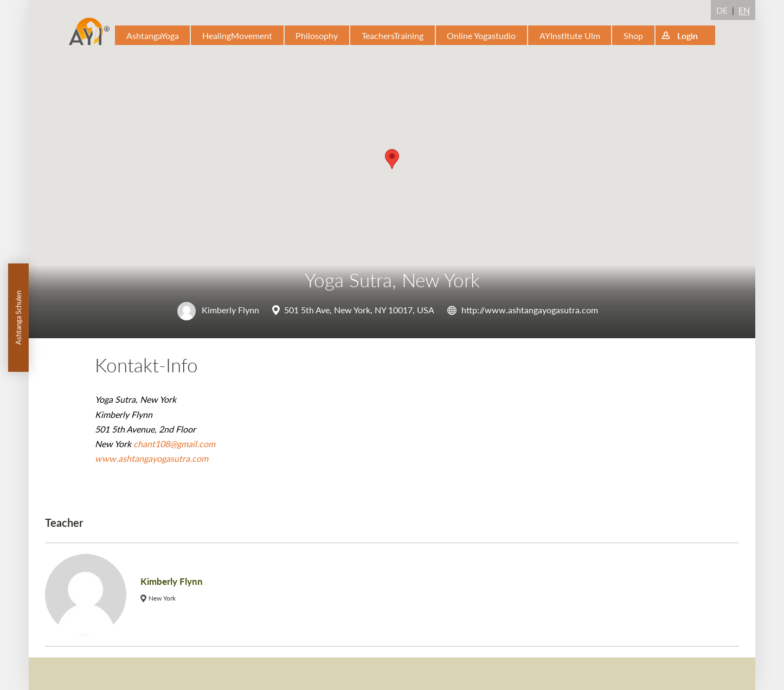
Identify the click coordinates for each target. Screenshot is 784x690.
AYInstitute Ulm (570, 36)
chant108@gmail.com (174, 444)
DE (722, 10)
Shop (633, 36)
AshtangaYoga (153, 36)
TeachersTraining (393, 36)
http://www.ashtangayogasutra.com (530, 310)
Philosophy (317, 36)
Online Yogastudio (481, 36)
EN (744, 10)
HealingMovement (237, 36)
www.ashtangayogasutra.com (152, 458)
